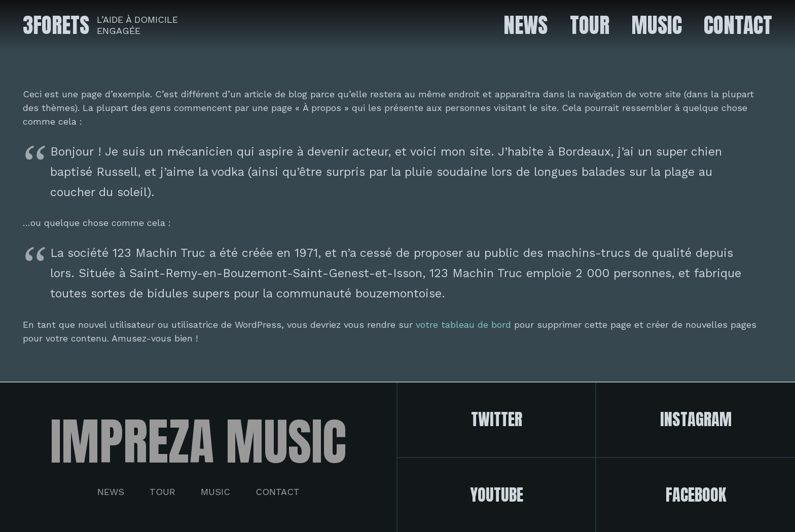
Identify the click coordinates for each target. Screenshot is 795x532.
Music (215, 492)
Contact (278, 492)
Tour (162, 492)
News (111, 492)
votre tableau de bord (463, 325)
